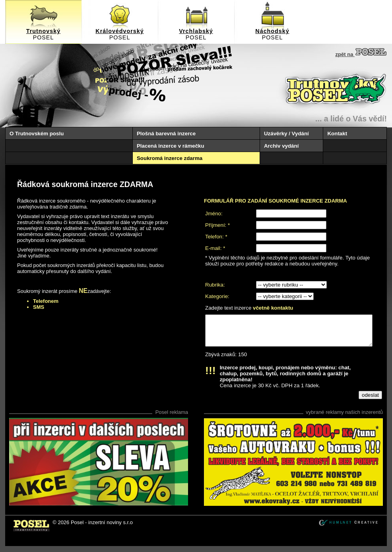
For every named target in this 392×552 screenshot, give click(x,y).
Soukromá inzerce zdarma (170, 158)
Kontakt (337, 134)
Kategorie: (217, 296)
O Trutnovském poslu (37, 134)
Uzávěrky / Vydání (286, 134)
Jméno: (214, 214)
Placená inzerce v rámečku (171, 146)
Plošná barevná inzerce (166, 134)
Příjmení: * (217, 225)
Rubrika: (215, 285)
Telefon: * (216, 237)
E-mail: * (215, 248)
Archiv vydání (281, 146)
